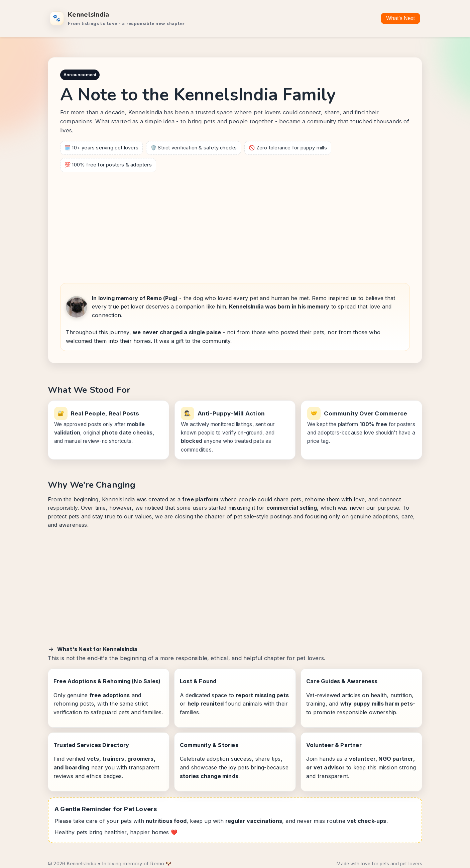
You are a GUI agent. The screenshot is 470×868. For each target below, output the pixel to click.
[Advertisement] (235, 226)
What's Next (400, 18)
